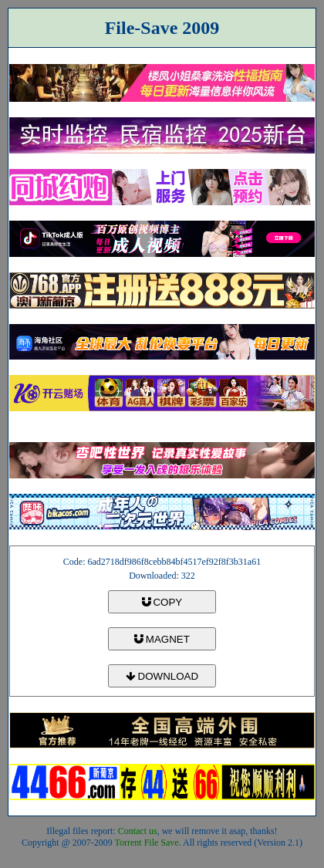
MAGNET (162, 639)
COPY (162, 602)
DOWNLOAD (162, 676)
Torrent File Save (147, 843)
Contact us (138, 831)
